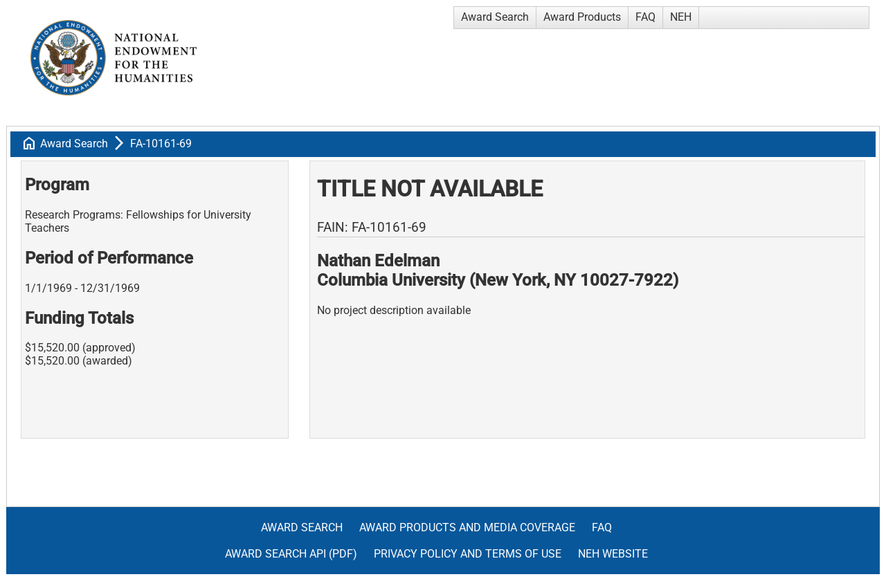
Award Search (495, 17)
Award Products (582, 17)
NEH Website (613, 554)
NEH (681, 17)
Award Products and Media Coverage (467, 527)
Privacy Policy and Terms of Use (468, 554)
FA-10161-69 (161, 144)
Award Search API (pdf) (291, 554)
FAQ (645, 17)
